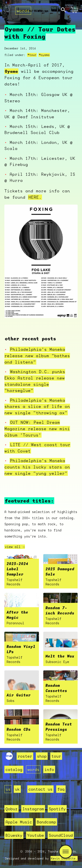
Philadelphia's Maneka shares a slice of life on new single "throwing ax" (37, 407)
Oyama (11, 71)
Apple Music (19, 822)
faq (61, 789)
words (23, 11)
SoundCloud (61, 835)
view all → (15, 547)
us (8, 789)
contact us (40, 789)
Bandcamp (46, 822)
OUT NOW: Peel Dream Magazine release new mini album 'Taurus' (37, 429)
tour (56, 756)
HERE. (35, 197)
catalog (14, 769)
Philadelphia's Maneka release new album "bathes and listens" (37, 356)
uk (17, 789)
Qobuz (11, 809)
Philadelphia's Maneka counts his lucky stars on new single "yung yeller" (37, 467)
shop (42, 756)
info (49, 769)
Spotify (57, 809)
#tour (32, 55)
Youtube (36, 835)
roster (25, 756)
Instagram (33, 809)
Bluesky (14, 835)
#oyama (44, 55)
